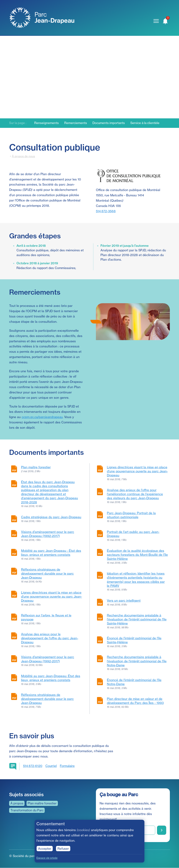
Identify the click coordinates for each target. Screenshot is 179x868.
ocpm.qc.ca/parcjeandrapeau (43, 417)
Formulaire (68, 766)
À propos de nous (23, 156)
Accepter (45, 849)
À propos (17, 803)
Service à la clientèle (148, 123)
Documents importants (110, 123)
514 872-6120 (33, 766)
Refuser (64, 849)
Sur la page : (18, 123)
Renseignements (48, 123)
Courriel (52, 766)
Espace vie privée (47, 858)
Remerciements (77, 123)
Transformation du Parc (28, 810)
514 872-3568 (106, 211)
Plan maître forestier (43, 803)
